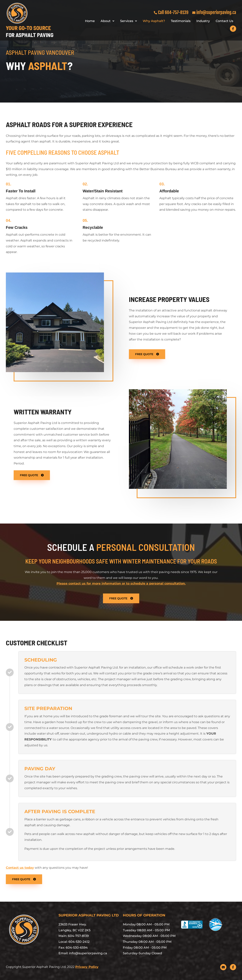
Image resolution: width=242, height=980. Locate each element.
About (107, 21)
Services (129, 21)
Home (90, 21)
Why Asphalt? (154, 21)
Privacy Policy (87, 967)
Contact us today (20, 868)
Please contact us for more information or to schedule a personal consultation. (121, 583)
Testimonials (181, 21)
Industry (203, 21)
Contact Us (224, 21)
